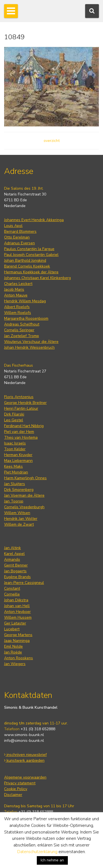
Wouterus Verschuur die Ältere (31, 342)
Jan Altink (12, 548)
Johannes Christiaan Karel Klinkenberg (37, 278)
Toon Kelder (15, 449)
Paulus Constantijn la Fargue (29, 249)
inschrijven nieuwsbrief (25, 755)
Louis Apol (13, 226)
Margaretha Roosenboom (26, 318)
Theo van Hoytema (21, 437)
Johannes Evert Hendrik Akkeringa (34, 220)
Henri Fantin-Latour (21, 408)
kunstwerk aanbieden (24, 760)
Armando (12, 559)
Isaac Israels (15, 443)
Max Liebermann (18, 461)
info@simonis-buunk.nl (24, 741)
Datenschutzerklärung (37, 852)
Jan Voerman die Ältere (24, 495)
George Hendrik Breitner (25, 403)
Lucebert (12, 629)
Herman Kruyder (18, 455)
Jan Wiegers (15, 664)
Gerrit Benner (16, 565)
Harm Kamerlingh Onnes (25, 478)
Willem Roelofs (18, 313)
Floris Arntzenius (19, 397)
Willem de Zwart (19, 524)
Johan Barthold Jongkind (25, 260)
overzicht (52, 141)
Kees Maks (13, 466)
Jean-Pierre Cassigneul (24, 583)
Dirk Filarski (14, 414)
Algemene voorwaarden (25, 777)
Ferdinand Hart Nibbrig (24, 426)
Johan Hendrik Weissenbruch (29, 347)
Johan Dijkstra (16, 600)
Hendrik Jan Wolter (21, 519)
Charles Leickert (18, 284)
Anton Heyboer (17, 612)
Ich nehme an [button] (52, 860)
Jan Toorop (14, 501)
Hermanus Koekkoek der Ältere (31, 272)
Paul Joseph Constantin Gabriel (31, 255)
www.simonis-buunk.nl (24, 735)
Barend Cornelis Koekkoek (27, 266)
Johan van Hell (17, 606)
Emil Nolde (13, 646)
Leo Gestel (14, 420)
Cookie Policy (16, 789)
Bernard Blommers (20, 231)
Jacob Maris (14, 289)
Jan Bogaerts (15, 571)
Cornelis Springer (19, 330)
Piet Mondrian (16, 472)
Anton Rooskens (19, 658)
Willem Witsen (17, 513)
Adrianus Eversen (20, 243)
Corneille (12, 594)
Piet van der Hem (19, 432)
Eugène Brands (17, 577)
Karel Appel (14, 554)
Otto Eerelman (17, 237)
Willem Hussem (18, 617)
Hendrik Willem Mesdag (25, 301)
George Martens (18, 635)
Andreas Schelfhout (22, 324)
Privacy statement (20, 783)
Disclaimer (13, 795)
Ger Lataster (15, 623)
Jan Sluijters (15, 484)
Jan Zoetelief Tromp (22, 336)
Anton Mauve (16, 295)
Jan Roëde (13, 652)
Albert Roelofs (17, 307)
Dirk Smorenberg (19, 490)
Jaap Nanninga (17, 641)
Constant (12, 588)
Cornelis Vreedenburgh (24, 507)
